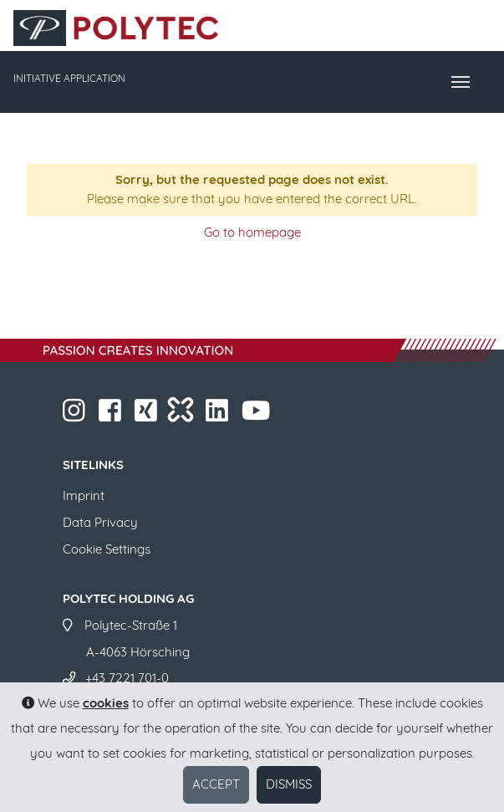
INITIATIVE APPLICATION (69, 78)
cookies (106, 703)
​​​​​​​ (76, 415)
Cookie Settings (107, 549)
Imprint (84, 495)
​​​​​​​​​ (148, 415)
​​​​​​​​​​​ (219, 415)
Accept (216, 784)
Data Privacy (100, 522)
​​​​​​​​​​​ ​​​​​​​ (257, 415)
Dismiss (289, 784)
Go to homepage (252, 232)
